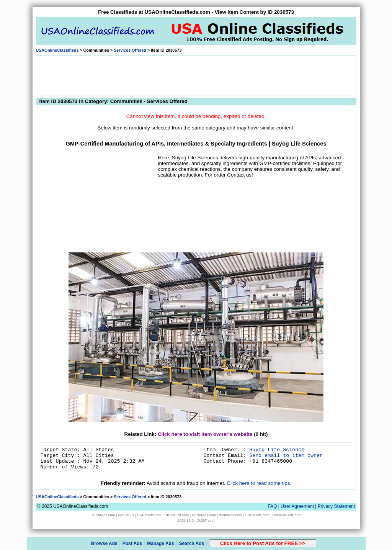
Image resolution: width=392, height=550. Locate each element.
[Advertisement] (196, 75)
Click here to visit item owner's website (205, 434)
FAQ (272, 506)
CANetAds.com (149, 515)
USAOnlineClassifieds (57, 50)
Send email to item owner (286, 456)
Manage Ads (160, 543)
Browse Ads (104, 543)
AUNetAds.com (204, 515)
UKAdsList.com (176, 515)
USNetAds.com (103, 515)
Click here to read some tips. (259, 483)
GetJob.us (126, 515)
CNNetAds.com (257, 515)
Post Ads (132, 543)
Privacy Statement (336, 506)
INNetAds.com (230, 515)
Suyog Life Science (277, 450)
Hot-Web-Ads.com (287, 515)
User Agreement (297, 506)
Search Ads (192, 543)
